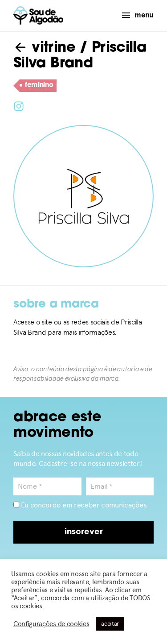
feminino (36, 86)
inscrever (84, 532)
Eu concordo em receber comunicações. (81, 505)
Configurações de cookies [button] (51, 624)
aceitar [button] (110, 624)
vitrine (44, 48)
